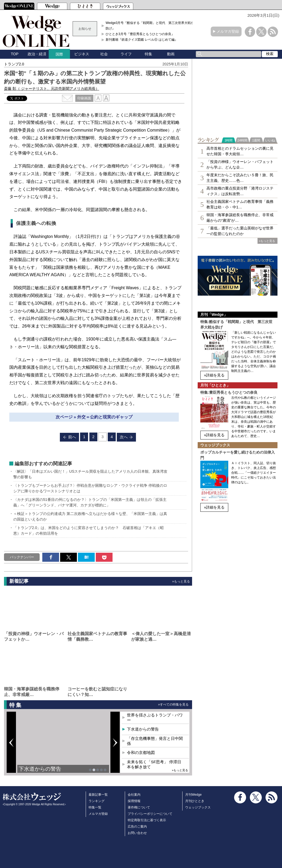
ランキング (97, 801)
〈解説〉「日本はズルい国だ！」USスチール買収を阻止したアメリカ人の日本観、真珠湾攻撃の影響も (90, 474)
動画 (171, 54)
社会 (104, 54)
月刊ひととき (195, 801)
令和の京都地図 (141, 752)
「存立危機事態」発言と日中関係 (155, 741)
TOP (15, 54)
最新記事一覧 (98, 795)
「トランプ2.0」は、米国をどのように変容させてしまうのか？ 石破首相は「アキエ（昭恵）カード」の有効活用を (88, 531)
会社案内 (134, 795)
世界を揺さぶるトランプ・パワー (155, 718)
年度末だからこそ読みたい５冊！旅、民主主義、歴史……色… (240, 178)
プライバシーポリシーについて (150, 814)
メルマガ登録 (228, 31)
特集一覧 (95, 807)
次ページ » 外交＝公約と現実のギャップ (94, 417)
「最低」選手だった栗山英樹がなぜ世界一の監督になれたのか (240, 231)
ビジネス (82, 54)
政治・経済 (37, 54)
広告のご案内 (137, 827)
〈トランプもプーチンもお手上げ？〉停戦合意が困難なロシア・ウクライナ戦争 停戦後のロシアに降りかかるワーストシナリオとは (90, 488)
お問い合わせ (137, 833)
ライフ (126, 54)
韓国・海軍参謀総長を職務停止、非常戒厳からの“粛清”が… (240, 218)
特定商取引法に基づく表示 (147, 820)
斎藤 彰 (52, 89)
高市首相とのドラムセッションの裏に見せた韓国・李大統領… (240, 151)
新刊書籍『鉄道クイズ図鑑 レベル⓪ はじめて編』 (142, 40)
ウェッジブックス (198, 807)
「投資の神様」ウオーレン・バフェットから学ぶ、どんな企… (240, 164)
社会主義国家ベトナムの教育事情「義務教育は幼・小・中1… (240, 204)
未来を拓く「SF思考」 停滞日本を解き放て (154, 764)
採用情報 (134, 801)
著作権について (139, 807)
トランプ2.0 (14, 64)
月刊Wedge (193, 795)
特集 (148, 54)
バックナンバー (22, 557)
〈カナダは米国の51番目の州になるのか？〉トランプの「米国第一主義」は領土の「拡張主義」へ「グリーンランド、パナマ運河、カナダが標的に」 (90, 502)
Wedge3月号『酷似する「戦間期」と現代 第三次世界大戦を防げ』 (150, 26)
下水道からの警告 (40, 769)
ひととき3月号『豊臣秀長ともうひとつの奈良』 (140, 34)
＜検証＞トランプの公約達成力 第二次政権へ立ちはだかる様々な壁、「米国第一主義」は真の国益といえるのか (90, 516)
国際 (59, 54)
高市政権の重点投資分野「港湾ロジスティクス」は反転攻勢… (240, 191)
